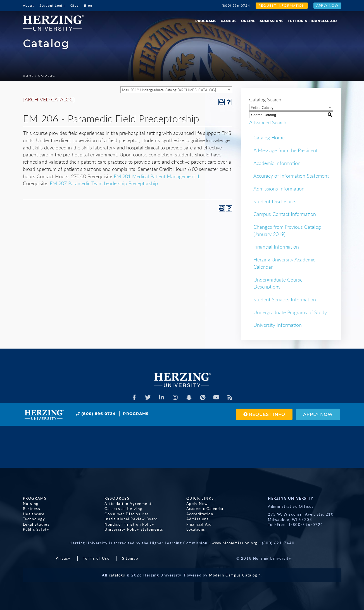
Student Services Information (285, 299)
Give (74, 5)
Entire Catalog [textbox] (262, 108)
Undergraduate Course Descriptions (278, 283)
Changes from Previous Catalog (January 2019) (287, 230)
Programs (206, 21)
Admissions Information (279, 189)
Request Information (282, 5)
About (28, 5)
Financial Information (276, 247)
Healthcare (34, 514)
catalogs (117, 575)
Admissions (272, 21)
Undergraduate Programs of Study (290, 312)
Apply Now (327, 5)
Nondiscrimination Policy (129, 524)
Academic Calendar (205, 509)
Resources (117, 498)
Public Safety (36, 529)
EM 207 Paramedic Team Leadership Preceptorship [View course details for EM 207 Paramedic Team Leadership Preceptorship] (104, 183)
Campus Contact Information (285, 214)
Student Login (52, 5)
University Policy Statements (134, 529)
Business (32, 509)
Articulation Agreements (129, 504)
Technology (34, 519)
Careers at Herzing (123, 509)
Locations (196, 529)
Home (28, 76)
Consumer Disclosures (127, 514)
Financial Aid (199, 524)
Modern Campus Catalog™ (235, 575)
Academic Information (277, 163)
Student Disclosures (275, 201)
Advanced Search (268, 122)
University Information (278, 325)
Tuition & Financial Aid (312, 21)
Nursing (31, 504)
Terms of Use (96, 558)
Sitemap (130, 558)
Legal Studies (36, 524)
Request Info (264, 414)
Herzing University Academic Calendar (284, 263)
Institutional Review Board (131, 519)
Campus (229, 21)
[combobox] (176, 90)
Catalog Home (269, 137)
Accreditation (200, 514)
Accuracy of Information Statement (291, 176)
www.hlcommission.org (235, 543)
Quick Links (200, 498)
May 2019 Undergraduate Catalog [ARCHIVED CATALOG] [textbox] (169, 90)
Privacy (63, 558)
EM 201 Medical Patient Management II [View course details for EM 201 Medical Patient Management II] (156, 176)
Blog (88, 5)
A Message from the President (286, 150)
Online (248, 21)
